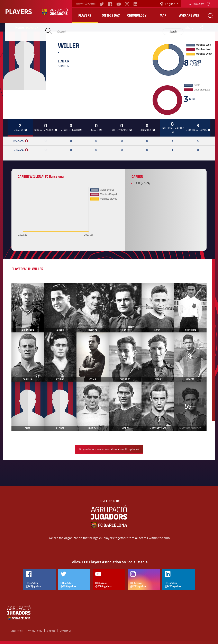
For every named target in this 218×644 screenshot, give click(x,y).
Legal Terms (16, 630)
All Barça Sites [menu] (200, 4)
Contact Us (66, 630)
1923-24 (20, 150)
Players (85, 15)
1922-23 (20, 141)
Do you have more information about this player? (109, 449)
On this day (111, 15)
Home (20, 27)
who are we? (189, 15)
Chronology (137, 15)
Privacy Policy (35, 630)
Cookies (51, 630)
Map (163, 15)
